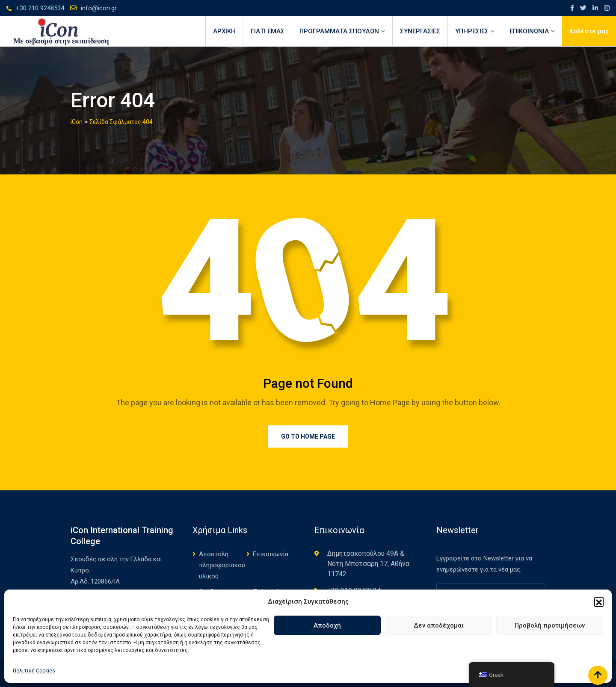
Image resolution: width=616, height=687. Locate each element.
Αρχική (224, 31)
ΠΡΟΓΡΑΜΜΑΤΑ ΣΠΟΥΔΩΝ (339, 31)
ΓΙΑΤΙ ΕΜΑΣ (268, 31)
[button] (599, 601)
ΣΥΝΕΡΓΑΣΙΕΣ (420, 31)
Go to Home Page (308, 436)
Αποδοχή (327, 625)
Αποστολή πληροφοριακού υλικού (222, 565)
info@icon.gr (99, 8)
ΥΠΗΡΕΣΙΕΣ (472, 31)
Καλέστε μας (589, 31)
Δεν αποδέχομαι (439, 625)
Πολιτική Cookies (34, 671)
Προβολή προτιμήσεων (550, 625)
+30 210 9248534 (40, 8)
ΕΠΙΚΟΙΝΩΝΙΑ (529, 31)
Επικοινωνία (271, 554)
